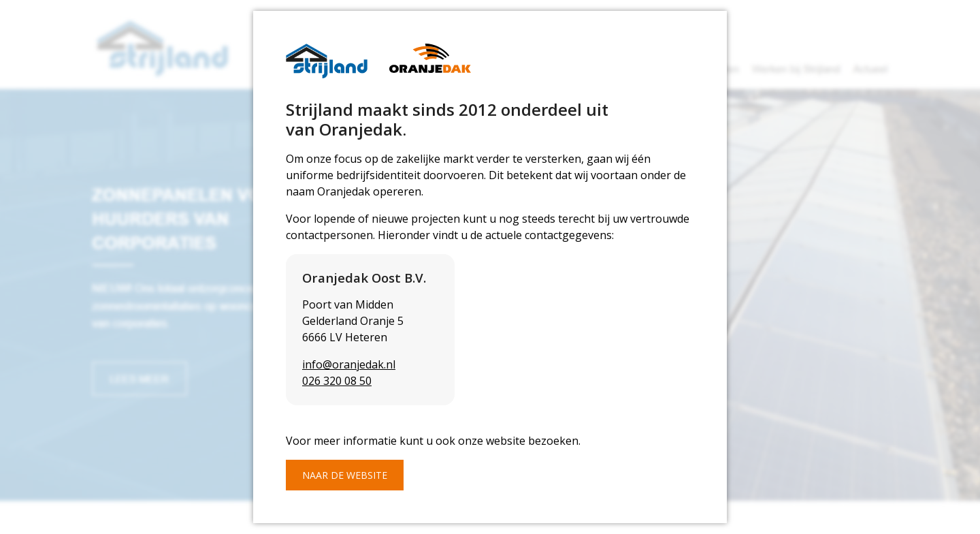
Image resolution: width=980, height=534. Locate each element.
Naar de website (345, 475)
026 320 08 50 (337, 381)
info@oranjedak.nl (349, 364)
